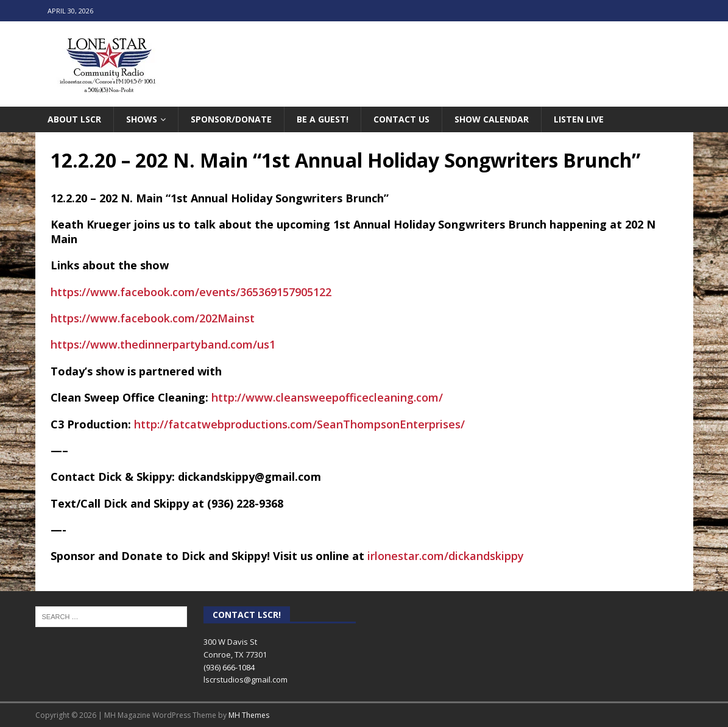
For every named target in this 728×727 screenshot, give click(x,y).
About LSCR (74, 119)
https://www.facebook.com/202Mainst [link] (153, 318)
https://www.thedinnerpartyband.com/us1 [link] (163, 344)
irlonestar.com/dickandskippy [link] (446, 556)
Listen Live (579, 119)
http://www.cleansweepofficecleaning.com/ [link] (327, 397)
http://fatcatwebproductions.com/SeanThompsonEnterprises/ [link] (299, 424)
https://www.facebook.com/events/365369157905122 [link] (191, 292)
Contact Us (401, 119)
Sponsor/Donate (231, 119)
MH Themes (249, 715)
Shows (142, 119)
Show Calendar (492, 119)
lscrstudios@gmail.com (246, 679)
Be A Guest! (323, 119)
